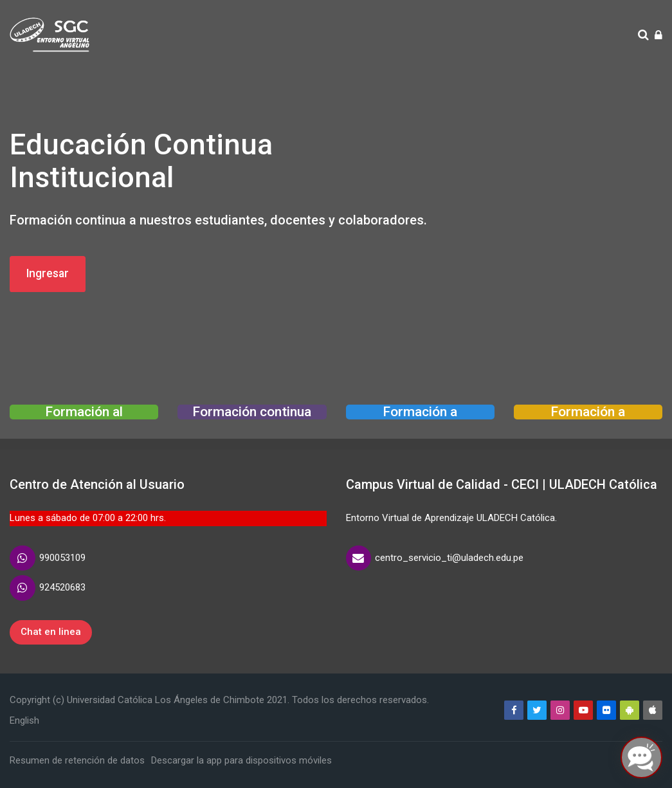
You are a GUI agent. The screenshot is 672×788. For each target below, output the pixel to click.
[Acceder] (658, 36)
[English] (24, 720)
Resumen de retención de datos (77, 760)
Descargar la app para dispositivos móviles (241, 760)
